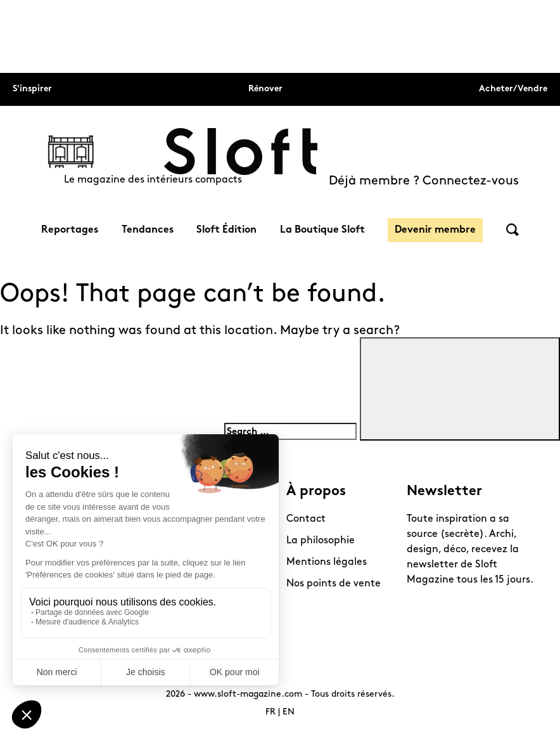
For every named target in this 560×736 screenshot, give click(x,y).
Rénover (265, 89)
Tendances (148, 230)
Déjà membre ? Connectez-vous (424, 181)
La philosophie (321, 541)
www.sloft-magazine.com (248, 694)
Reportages (70, 230)
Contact (306, 519)
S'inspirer (32, 89)
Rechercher (512, 230)
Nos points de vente (334, 584)
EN (289, 712)
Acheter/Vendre (513, 89)
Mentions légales (327, 562)
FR (270, 712)
